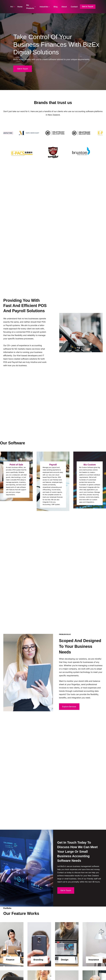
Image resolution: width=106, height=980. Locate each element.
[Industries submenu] (49, 7)
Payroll (53, 465)
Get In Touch (23, 69)
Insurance (94, 960)
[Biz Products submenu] (35, 7)
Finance (10, 960)
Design (65, 960)
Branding (38, 960)
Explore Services (69, 707)
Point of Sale (16, 465)
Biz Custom (90, 465)
